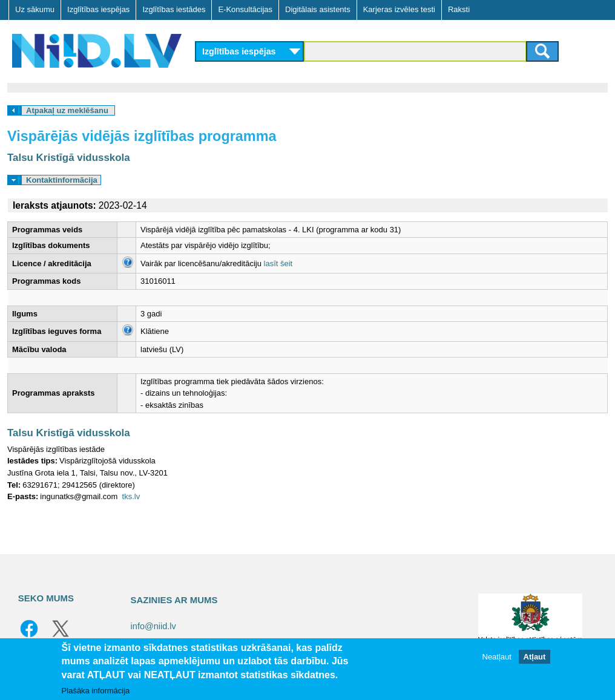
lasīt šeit (278, 263)
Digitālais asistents (318, 9)
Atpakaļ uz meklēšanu (67, 110)
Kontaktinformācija (62, 180)
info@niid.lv (153, 626)
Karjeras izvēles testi (399, 9)
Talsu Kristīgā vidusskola (69, 158)
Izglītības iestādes (174, 9)
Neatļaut (497, 657)
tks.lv (131, 496)
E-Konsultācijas (245, 9)
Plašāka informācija (96, 691)
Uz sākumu (35, 9)
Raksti (459, 9)
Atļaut (535, 657)
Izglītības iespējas (98, 9)
